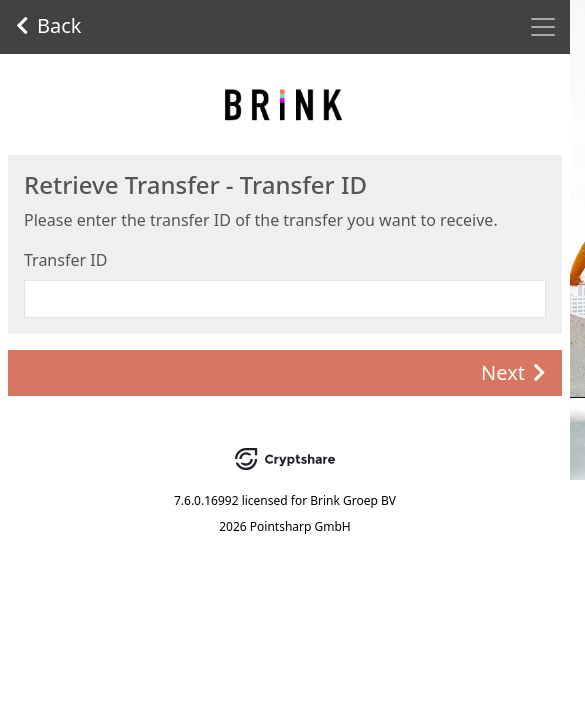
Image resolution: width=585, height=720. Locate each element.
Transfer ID (65, 260)
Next (513, 372)
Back (49, 25)
